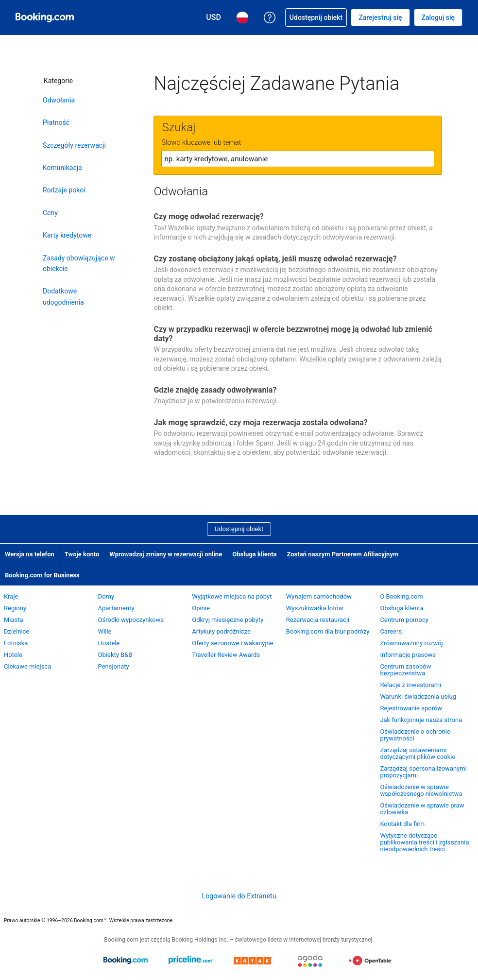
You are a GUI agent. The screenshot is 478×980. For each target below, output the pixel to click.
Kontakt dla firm (402, 824)
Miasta (14, 620)
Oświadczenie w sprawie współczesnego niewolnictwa (421, 790)
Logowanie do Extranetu (239, 896)
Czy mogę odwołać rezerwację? (208, 216)
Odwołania (59, 100)
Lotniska (16, 643)
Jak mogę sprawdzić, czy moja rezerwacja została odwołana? (260, 422)
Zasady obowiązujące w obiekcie (79, 263)
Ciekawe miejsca (27, 666)
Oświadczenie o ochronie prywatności (415, 735)
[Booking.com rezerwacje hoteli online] (45, 17)
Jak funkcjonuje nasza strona (421, 720)
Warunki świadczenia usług (418, 696)
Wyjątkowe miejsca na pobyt (232, 596)
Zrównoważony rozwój (411, 643)
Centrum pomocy (404, 620)
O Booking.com (401, 596)
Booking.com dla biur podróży (328, 631)
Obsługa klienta (254, 554)
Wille (105, 631)
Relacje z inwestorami (410, 685)
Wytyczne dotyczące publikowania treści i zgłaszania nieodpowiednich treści (424, 842)
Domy (106, 596)
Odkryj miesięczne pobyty (228, 620)
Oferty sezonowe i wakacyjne (232, 643)
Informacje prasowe (408, 655)
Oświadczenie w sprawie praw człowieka (422, 809)
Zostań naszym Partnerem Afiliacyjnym (343, 554)
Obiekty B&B (115, 655)
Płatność (56, 122)
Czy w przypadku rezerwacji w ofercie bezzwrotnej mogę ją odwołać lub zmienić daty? (293, 334)
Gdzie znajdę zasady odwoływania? (215, 390)
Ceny (50, 213)
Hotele (13, 655)
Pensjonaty (114, 666)
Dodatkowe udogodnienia (63, 296)
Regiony (15, 608)
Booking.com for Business (42, 575)
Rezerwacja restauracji (318, 620)
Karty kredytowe (67, 235)
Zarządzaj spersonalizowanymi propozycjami (423, 772)
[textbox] (298, 159)
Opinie (201, 608)
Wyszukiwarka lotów (315, 608)
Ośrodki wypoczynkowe (131, 620)
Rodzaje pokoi (64, 190)
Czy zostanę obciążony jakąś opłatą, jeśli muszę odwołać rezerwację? (275, 259)
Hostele (109, 643)
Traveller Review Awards (226, 655)
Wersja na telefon (30, 554)
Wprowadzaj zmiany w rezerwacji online (166, 554)
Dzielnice (17, 631)
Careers (391, 631)
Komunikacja (62, 168)
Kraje (11, 596)
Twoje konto (82, 554)
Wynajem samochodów (319, 596)
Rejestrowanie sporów (411, 708)
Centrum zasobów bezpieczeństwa (405, 670)
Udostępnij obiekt (239, 529)
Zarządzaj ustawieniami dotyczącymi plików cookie (418, 753)
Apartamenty (116, 608)
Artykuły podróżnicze (221, 631)
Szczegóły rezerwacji (74, 145)
